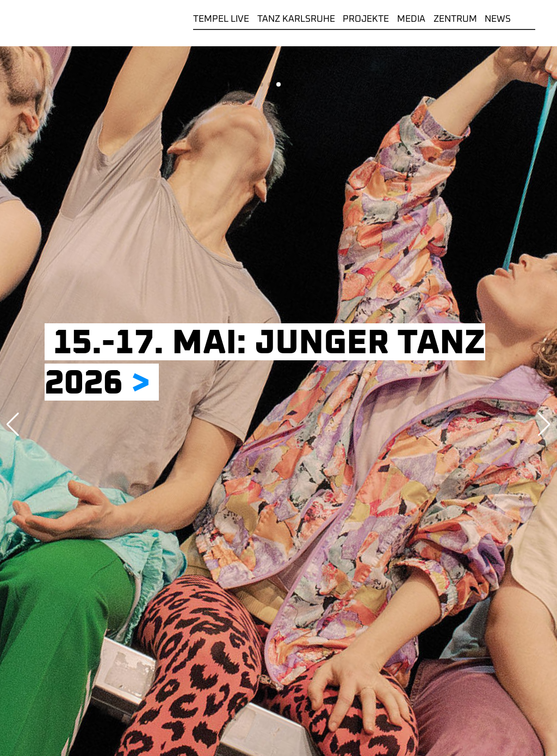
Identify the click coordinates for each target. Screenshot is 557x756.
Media (411, 19)
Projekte (366, 19)
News (498, 19)
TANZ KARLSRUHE (296, 19)
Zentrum (455, 19)
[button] (261, 84)
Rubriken (527, 19)
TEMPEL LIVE (221, 19)
